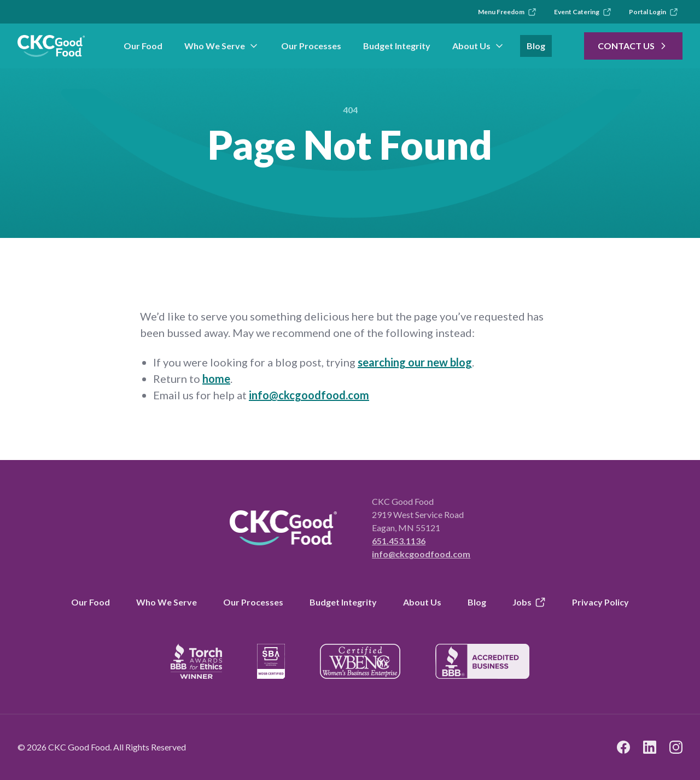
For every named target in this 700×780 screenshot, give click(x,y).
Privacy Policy (600, 602)
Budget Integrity (397, 46)
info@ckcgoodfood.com (309, 395)
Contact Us (633, 46)
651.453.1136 (399, 541)
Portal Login (654, 12)
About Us (479, 46)
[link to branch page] (51, 46)
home (216, 379)
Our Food (143, 46)
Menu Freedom (507, 12)
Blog (536, 46)
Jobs (529, 602)
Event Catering (583, 12)
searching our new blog (415, 362)
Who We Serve (222, 46)
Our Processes (311, 46)
